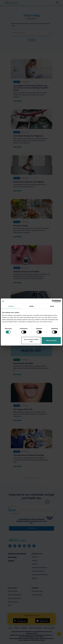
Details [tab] (32, 306)
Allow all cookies (51, 340)
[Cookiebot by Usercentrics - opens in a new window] (53, 301)
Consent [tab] (11, 306)
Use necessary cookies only (31, 340)
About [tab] (52, 306)
